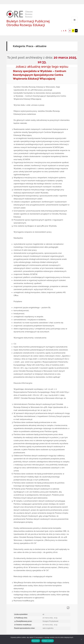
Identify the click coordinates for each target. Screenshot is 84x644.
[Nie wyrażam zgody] (81, 639)
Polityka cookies (48, 641)
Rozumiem (36, 641)
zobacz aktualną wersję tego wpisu (42, 67)
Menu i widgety (75, 23)
